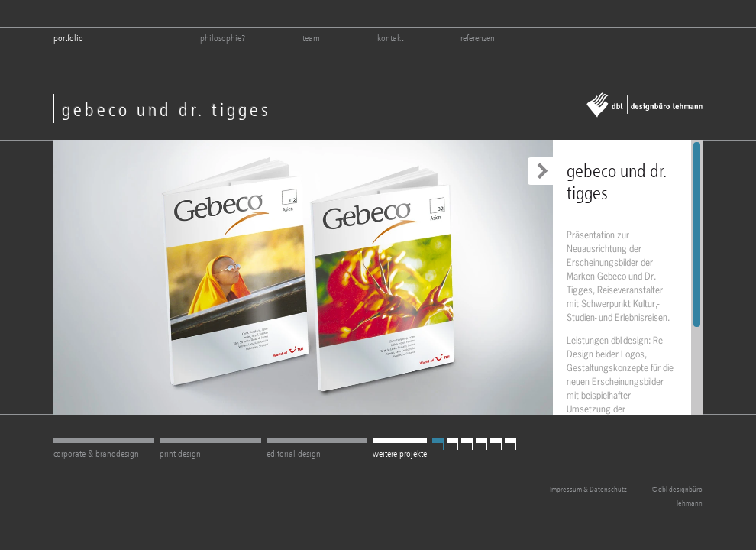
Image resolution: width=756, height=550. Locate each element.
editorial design (294, 454)
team (311, 38)
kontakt (390, 38)
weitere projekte (400, 454)
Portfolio (68, 38)
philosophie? (223, 38)
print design (180, 454)
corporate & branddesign (96, 454)
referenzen (478, 38)
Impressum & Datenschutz (588, 489)
